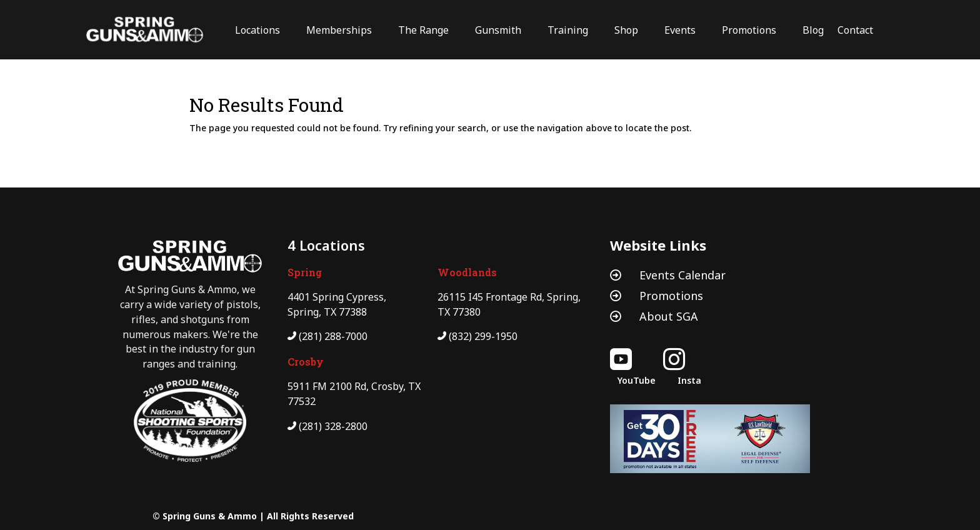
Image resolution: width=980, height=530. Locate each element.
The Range (423, 30)
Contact (855, 30)
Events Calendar (682, 275)
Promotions (749, 30)
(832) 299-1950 (483, 336)
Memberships (339, 30)
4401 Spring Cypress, (337, 297)
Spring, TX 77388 (327, 312)
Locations (257, 30)
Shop (626, 30)
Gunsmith (498, 30)
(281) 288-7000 (333, 336)
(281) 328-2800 (333, 426)
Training (568, 30)
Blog (813, 30)
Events (680, 30)
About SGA (669, 316)
